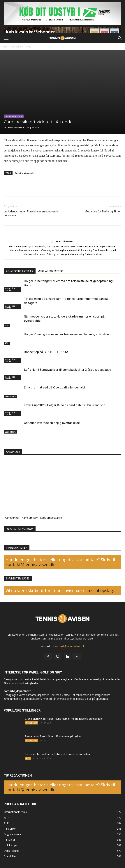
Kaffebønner (12, 518)
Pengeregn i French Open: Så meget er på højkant (54, 736)
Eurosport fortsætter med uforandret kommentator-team (59, 754)
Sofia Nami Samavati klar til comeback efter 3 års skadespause (67, 370)
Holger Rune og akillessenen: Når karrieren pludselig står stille (66, 334)
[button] (6, 38)
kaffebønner (11, 699)
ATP (7, 325)
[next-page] (12, 441)
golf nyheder (107, 679)
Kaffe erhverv (30, 518)
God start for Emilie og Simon (103, 212)
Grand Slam (10, 396)
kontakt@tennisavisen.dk (30, 564)
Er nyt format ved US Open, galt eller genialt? (55, 387)
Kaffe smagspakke (51, 518)
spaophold (102, 699)
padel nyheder (65, 679)
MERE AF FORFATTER (50, 271)
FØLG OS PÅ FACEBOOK (20, 529)
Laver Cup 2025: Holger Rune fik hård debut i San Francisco (65, 405)
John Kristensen (15, 128)
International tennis (21, 47)
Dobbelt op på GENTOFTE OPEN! (46, 352)
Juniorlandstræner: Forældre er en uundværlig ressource (31, 213)
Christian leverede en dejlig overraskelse (52, 423)
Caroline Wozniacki (24, 173)
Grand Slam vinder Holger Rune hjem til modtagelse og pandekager (64, 719)
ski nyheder (31, 683)
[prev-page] (6, 441)
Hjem (5, 47)
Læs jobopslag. (100, 590)
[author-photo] (63, 235)
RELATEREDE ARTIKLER (20, 271)
